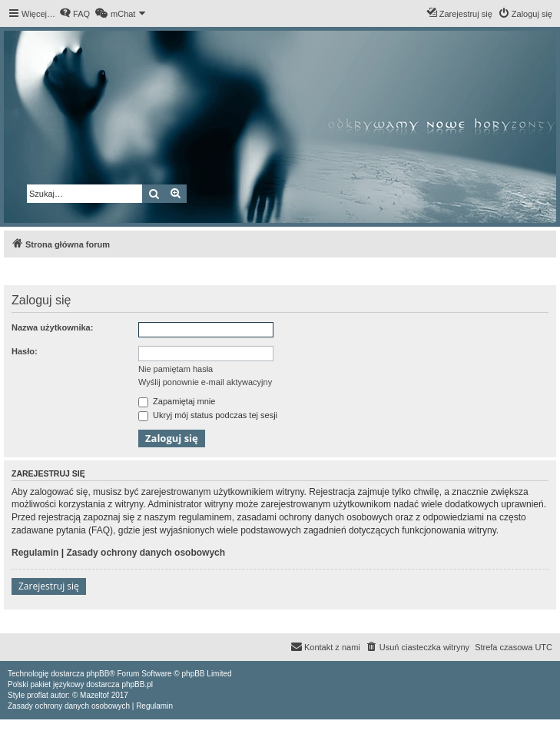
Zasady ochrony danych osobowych (146, 553)
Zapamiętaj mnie (177, 401)
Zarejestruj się (49, 586)
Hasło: (25, 351)
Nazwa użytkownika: (52, 327)
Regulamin (35, 553)
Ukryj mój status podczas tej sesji (208, 415)
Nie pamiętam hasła (176, 369)
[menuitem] (75, 14)
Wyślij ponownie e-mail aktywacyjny (205, 382)
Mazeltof (94, 695)
